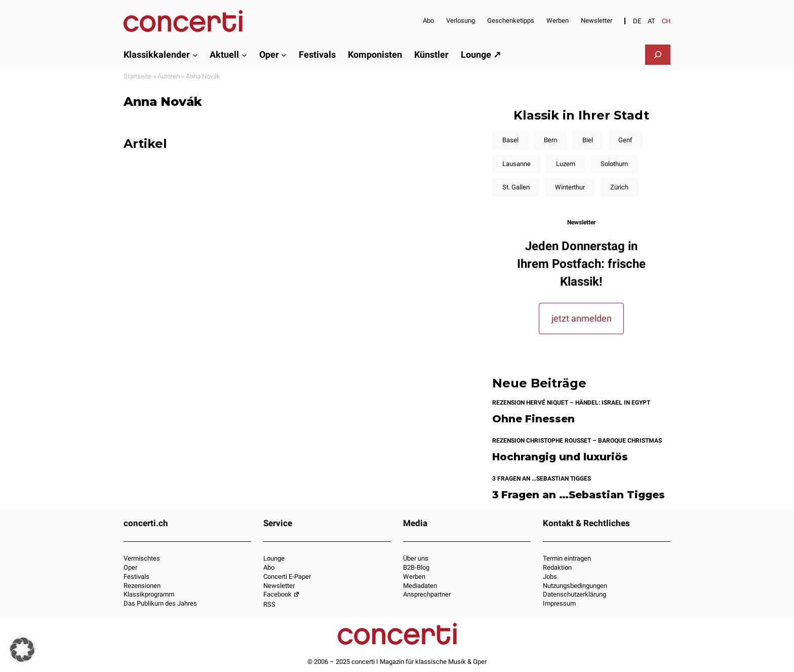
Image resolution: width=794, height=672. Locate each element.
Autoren (169, 76)
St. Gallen (516, 187)
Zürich (619, 187)
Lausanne (517, 164)
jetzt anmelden (582, 318)
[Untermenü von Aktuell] (244, 54)
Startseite (137, 76)
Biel (588, 140)
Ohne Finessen (533, 419)
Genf (625, 140)
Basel (510, 140)
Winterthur (570, 187)
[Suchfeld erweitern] (658, 55)
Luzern (566, 164)
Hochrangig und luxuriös (560, 457)
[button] (22, 650)
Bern (550, 140)
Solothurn (614, 164)
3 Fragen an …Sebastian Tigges (579, 495)
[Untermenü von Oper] (284, 54)
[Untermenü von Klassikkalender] (195, 54)
